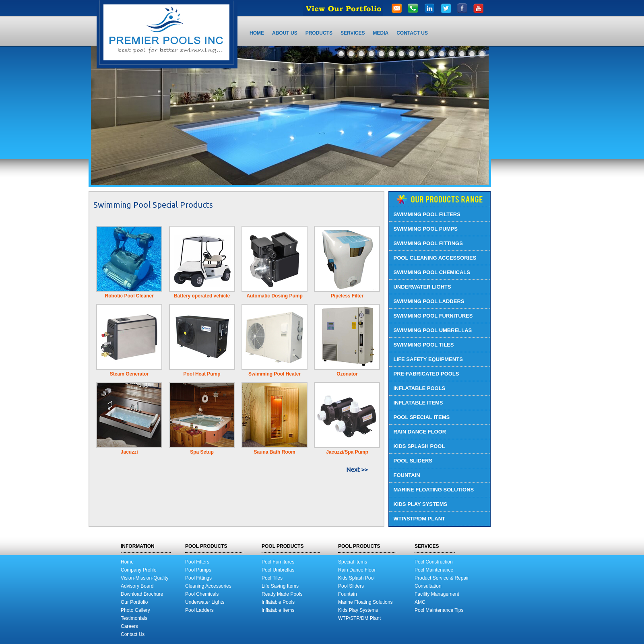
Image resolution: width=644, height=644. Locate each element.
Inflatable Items (278, 610)
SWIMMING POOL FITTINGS (428, 243)
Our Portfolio (134, 602)
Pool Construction (434, 562)
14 (472, 54)
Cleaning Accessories (208, 586)
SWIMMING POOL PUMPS (425, 229)
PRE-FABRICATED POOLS (426, 374)
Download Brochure (142, 594)
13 (462, 54)
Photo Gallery (135, 610)
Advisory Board (137, 586)
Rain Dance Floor (357, 570)
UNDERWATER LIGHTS (422, 287)
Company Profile (139, 570)
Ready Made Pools (282, 594)
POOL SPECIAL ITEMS (421, 417)
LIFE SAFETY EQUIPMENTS (428, 359)
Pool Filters (197, 562)
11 (442, 54)
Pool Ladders (199, 610)
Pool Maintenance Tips (439, 610)
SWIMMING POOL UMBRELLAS (432, 330)
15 (482, 54)
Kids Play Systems (358, 610)
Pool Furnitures (278, 562)
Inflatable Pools (278, 602)
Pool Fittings (198, 578)
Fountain (348, 594)
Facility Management (437, 594)
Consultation (428, 586)
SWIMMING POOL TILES (423, 345)
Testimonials (134, 618)
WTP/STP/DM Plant (359, 618)
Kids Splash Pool (356, 578)
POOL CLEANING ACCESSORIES (435, 258)
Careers (129, 626)
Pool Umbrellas (278, 570)
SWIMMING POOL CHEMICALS (431, 272)
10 (432, 54)
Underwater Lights (205, 602)
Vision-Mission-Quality (144, 578)
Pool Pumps (198, 570)
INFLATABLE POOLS (419, 388)
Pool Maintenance (434, 570)
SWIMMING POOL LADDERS (429, 301)
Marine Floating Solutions (365, 602)
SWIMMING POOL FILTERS (427, 214)
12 (452, 54)
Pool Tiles (272, 578)
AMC (420, 602)
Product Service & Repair (442, 578)
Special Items (353, 562)
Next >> (357, 470)
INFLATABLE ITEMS (418, 403)
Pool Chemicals (202, 594)
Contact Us (133, 634)
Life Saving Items (280, 586)
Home (127, 562)
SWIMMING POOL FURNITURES (433, 316)
